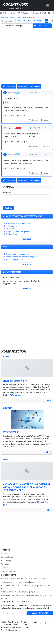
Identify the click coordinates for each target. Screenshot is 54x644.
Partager (44, 120)
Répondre (9, 86)
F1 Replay (23, 13)
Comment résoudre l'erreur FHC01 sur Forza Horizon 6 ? (25, 578)
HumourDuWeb (38, 13)
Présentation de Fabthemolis (29, 21)
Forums (5, 17)
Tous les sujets (42, 26)
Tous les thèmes (8, 571)
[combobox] (17, 26)
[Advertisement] (27, 57)
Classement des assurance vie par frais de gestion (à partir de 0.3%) (26, 587)
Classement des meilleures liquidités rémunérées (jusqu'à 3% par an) (27, 597)
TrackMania (6, 564)
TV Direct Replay (8, 13)
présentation (11, 226)
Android (5, 568)
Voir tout (27, 239)
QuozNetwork (15, 4)
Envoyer (9, 208)
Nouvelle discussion (29, 86)
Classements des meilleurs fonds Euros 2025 (20, 582)
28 (48, 452)
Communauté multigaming (17, 254)
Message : (7, 192)
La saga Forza (7, 557)
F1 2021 (5, 553)
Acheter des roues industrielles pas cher (23, 257)
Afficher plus (16, 395)
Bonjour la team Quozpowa (17, 231)
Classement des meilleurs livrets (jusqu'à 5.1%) (21, 592)
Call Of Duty (6, 561)
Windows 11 (11, 432)
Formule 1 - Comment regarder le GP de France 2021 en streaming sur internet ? (27, 487)
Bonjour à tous (12, 234)
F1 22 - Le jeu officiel (14, 259)
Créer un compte (40, 613)
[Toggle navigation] (48, 5)
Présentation (16, 17)
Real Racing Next (15, 381)
